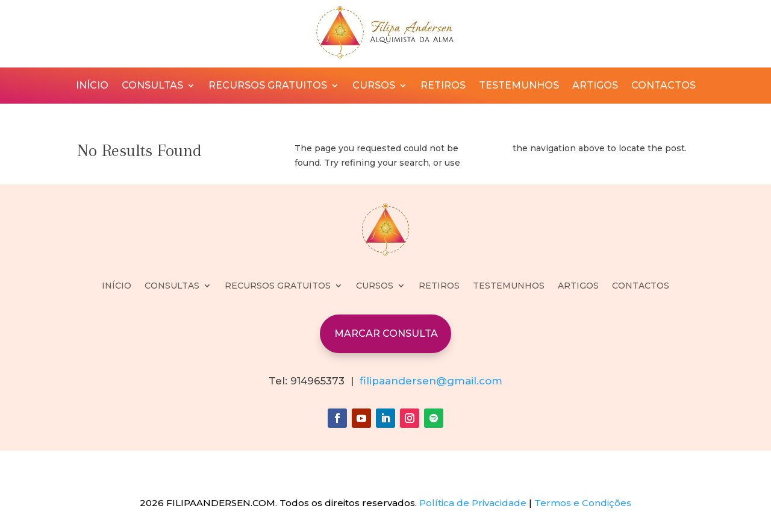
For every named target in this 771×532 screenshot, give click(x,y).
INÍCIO (92, 86)
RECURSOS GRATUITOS (268, 86)
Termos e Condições (583, 503)
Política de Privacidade (473, 503)
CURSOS (374, 86)
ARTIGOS (595, 86)
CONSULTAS (152, 86)
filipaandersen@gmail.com (431, 381)
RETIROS (443, 86)
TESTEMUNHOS (519, 86)
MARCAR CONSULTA (386, 333)
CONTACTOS (663, 86)
